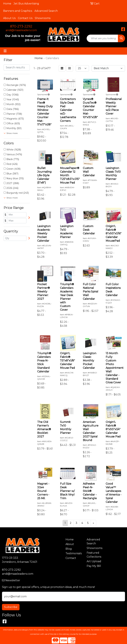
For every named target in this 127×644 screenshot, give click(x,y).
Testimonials (74, 553)
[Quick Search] (102, 38)
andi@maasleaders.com (21, 30)
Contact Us (25, 18)
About (70, 544)
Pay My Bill (94, 566)
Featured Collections (94, 555)
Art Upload (94, 561)
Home (7, 4)
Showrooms (43, 18)
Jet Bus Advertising (26, 4)
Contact (71, 558)
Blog (69, 549)
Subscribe (11, 607)
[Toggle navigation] (5, 51)
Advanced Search (46, 11)
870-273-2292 (21, 26)
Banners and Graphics (18, 11)
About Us (9, 18)
